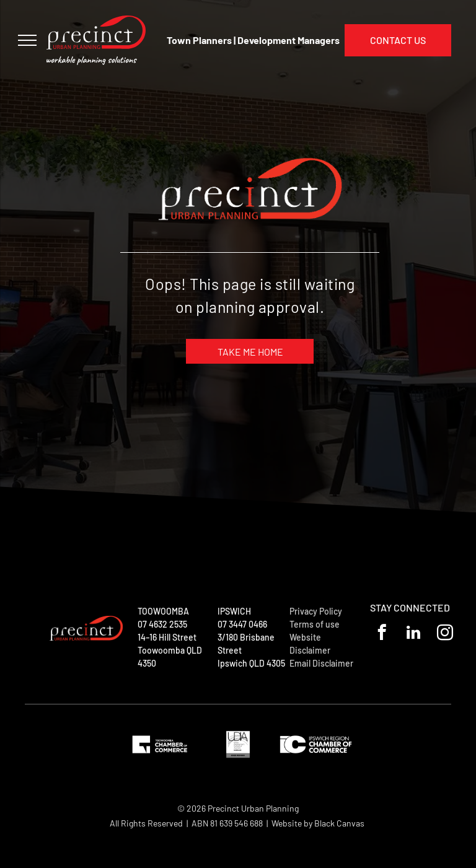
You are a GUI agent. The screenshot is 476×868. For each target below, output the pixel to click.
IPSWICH (234, 611)
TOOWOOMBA (163, 611)
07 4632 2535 (162, 624)
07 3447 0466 (242, 624)
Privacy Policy (316, 611)
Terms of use (315, 624)
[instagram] (445, 634)
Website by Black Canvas (318, 823)
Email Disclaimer (321, 663)
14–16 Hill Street (167, 637)
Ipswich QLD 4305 (251, 663)
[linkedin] (414, 634)
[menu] (27, 40)
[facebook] (382, 634)
